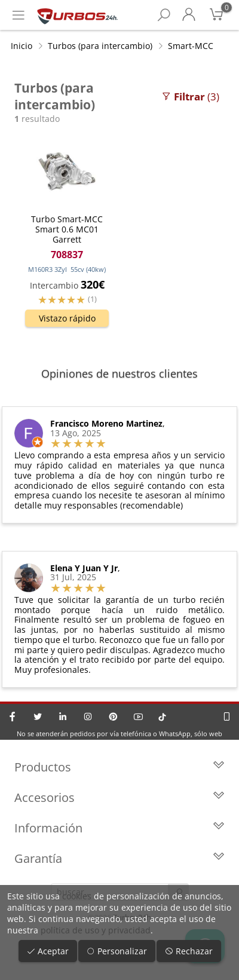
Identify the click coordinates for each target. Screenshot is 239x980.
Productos (119, 767)
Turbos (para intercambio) (100, 46)
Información (119, 828)
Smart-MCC (191, 46)
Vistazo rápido (67, 318)
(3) (190, 97)
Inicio (22, 46)
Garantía (119, 858)
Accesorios (119, 797)
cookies (77, 896)
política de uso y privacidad (96, 930)
